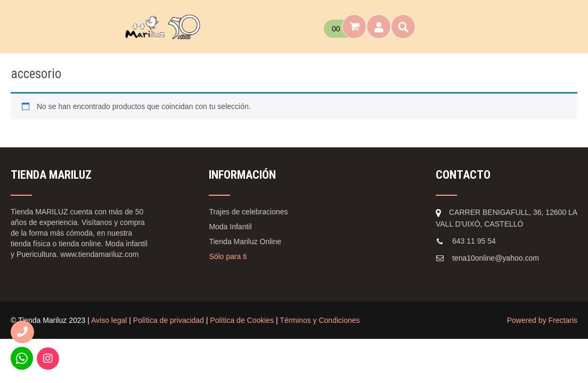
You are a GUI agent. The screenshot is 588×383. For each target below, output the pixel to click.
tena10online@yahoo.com (496, 258)
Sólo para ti (228, 256)
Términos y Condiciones (320, 320)
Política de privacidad (169, 320)
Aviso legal (109, 320)
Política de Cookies (242, 320)
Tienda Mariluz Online (245, 242)
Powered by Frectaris (542, 320)
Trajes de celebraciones (248, 212)
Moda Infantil (230, 227)
